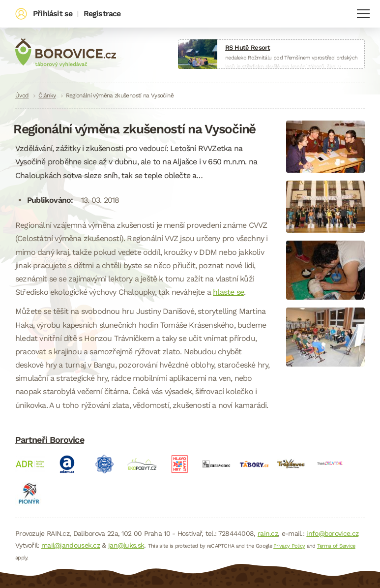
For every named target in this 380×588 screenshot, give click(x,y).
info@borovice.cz (332, 533)
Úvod (22, 95)
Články (47, 95)
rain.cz (268, 533)
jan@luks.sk (126, 545)
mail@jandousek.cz (71, 545)
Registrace (102, 14)
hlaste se (228, 292)
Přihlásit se (53, 14)
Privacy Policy (289, 546)
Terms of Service (336, 546)
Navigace (363, 14)
